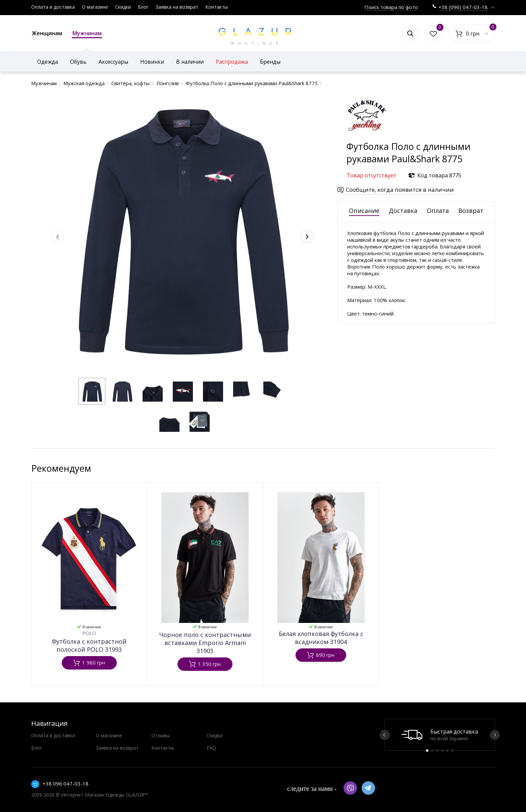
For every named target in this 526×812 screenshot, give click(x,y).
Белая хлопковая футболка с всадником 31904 (321, 638)
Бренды (270, 62)
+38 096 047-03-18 (66, 784)
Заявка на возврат (177, 7)
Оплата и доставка (53, 7)
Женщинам (47, 33)
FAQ (211, 748)
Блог (143, 7)
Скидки (123, 7)
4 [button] (442, 750)
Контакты (217, 7)
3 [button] (437, 750)
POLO (89, 633)
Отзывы (160, 735)
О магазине (95, 7)
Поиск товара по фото (391, 7)
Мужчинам (87, 34)
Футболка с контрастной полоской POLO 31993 (89, 645)
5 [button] (447, 750)
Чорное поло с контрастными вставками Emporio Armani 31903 (205, 643)
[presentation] (58, 236)
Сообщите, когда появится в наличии (400, 190)
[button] (92, 391)
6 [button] (452, 750)
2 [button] (432, 750)
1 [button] (427, 750)
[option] (440, 735)
